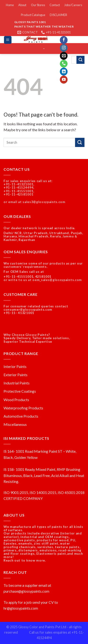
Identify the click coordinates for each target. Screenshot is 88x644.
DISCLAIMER (58, 15)
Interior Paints (15, 366)
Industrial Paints (17, 383)
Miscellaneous (15, 424)
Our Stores (38, 5)
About (22, 5)
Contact (55, 5)
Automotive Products (21, 416)
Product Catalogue (33, 15)
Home (10, 5)
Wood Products (16, 400)
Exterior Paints (15, 375)
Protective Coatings (20, 391)
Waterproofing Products (23, 408)
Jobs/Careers (73, 5)
